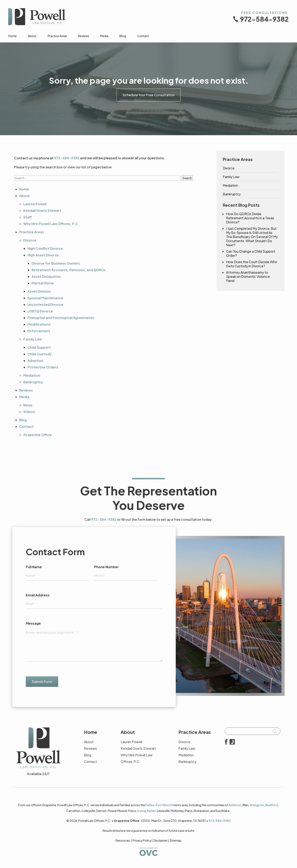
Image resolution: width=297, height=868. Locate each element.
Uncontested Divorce (45, 304)
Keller (151, 811)
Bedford (272, 805)
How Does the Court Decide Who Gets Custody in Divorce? (252, 264)
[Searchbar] (253, 731)
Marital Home (43, 283)
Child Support (39, 347)
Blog (123, 36)
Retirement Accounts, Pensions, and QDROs (69, 270)
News (28, 405)
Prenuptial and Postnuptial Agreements (61, 318)
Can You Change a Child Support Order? (251, 253)
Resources (123, 840)
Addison (235, 805)
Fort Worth (164, 805)
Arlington (257, 805)
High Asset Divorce (43, 255)
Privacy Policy (142, 840)
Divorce (30, 240)
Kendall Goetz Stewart (42, 211)
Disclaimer (160, 840)
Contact (143, 36)
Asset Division (39, 291)
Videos (29, 412)
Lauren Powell (35, 204)
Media (104, 36)
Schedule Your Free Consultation (149, 95)
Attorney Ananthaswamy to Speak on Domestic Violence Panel (248, 277)
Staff (28, 217)
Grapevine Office (38, 435)
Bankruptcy (33, 382)
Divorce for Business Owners (56, 263)
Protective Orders (43, 367)
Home (12, 36)
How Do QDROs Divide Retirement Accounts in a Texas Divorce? (250, 218)
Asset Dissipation (46, 276)
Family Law (33, 339)
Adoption (35, 361)
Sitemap (176, 840)
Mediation (32, 375)
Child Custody (39, 354)
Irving (142, 811)
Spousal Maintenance (45, 298)
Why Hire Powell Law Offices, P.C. (51, 224)
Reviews (84, 36)
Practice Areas (57, 36)
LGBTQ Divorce (40, 311)
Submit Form (42, 682)
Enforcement (39, 331)
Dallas (150, 805)
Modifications (39, 324)
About (32, 36)
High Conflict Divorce (45, 248)
